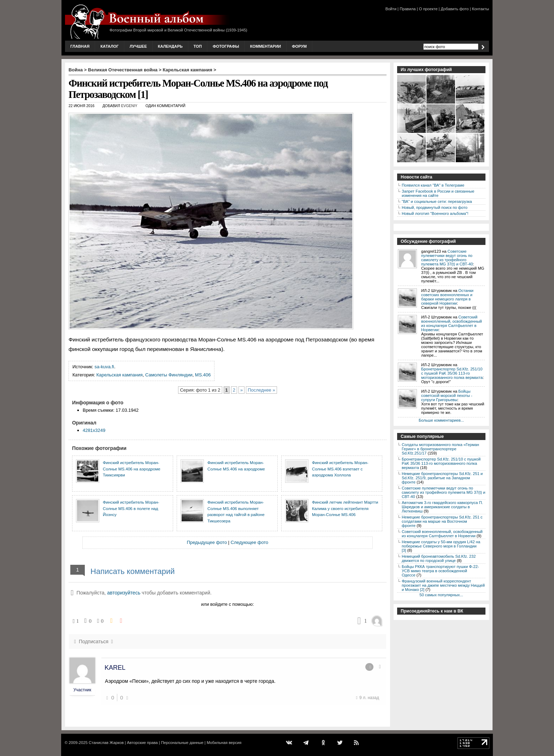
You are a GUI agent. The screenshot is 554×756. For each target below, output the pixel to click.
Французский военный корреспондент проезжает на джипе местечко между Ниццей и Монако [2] (443, 585)
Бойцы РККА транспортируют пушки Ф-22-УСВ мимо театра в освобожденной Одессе (440, 571)
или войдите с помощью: (227, 604)
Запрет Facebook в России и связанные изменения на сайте (438, 193)
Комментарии (266, 46)
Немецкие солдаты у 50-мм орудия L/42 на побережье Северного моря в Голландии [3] (441, 546)
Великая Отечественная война (123, 70)
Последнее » (261, 390)
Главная (80, 46)
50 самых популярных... (441, 595)
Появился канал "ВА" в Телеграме (433, 185)
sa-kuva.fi (104, 367)
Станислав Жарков (106, 743)
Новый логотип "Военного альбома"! (435, 213)
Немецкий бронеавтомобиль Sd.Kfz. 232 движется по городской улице (439, 558)
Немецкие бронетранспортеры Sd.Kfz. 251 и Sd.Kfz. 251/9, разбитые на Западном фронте (442, 478)
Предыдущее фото (207, 542)
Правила (408, 9)
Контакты (481, 9)
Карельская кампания (188, 70)
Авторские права (142, 743)
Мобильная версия (224, 743)
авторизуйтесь (124, 593)
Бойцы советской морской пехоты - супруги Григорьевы (447, 395)
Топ (198, 46)
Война (76, 70)
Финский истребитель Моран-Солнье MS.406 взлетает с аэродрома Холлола (340, 469)
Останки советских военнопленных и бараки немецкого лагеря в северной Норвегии (447, 297)
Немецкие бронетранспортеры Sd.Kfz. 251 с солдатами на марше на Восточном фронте (442, 521)
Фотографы (226, 46)
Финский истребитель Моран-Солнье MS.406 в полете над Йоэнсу (131, 508)
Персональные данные (182, 743)
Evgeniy (129, 106)
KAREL (115, 668)
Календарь (170, 46)
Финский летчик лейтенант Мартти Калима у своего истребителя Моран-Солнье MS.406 (345, 508)
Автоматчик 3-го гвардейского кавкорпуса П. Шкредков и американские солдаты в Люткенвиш (442, 507)
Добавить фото (455, 9)
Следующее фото (250, 542)
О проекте (428, 9)
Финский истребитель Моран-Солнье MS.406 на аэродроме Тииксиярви (132, 469)
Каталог (110, 46)
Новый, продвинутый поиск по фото (435, 207)
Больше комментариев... (441, 420)
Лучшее (138, 46)
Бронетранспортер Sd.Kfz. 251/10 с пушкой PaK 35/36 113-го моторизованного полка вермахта (452, 373)
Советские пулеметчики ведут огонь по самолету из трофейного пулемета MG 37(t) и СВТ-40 (447, 258)
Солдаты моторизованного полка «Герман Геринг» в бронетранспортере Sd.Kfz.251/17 (440, 449)
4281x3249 (94, 430)
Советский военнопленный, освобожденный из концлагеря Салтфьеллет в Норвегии (452, 323)
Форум (299, 46)
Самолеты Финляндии (169, 375)
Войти (391, 9)
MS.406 (203, 375)
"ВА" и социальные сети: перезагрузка (437, 201)
